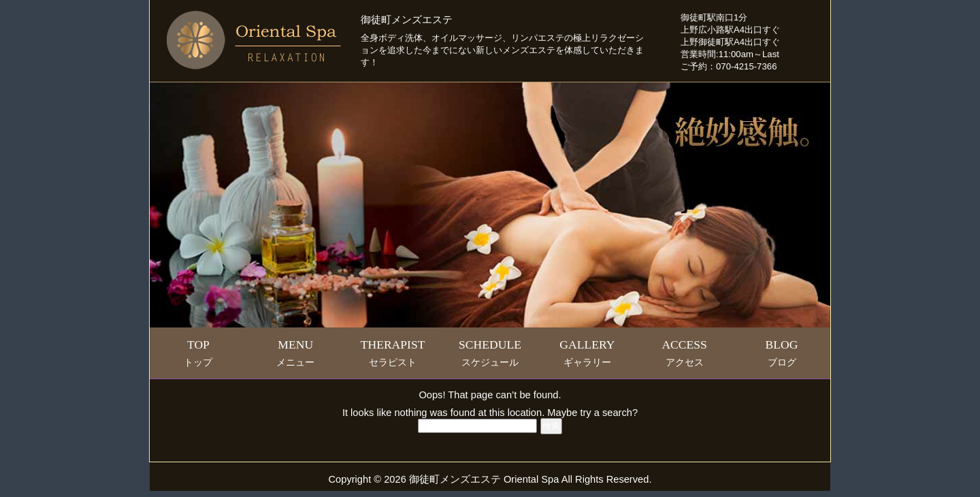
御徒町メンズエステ (407, 20)
